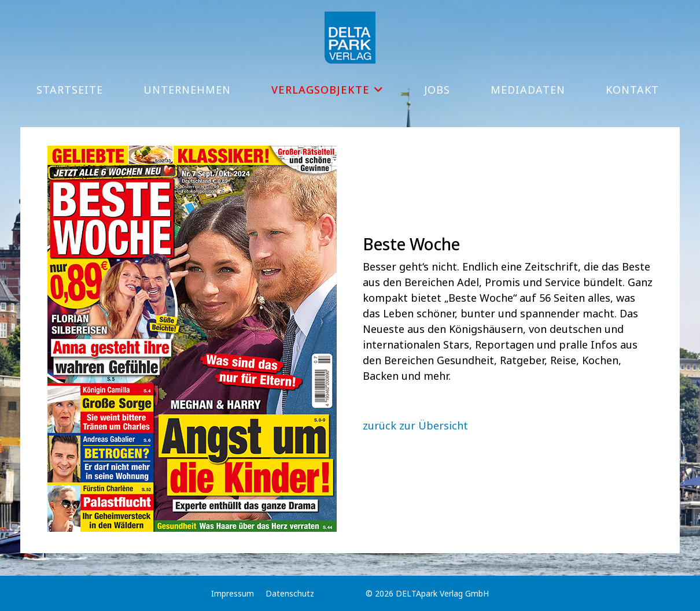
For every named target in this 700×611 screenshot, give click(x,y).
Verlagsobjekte (320, 90)
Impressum (233, 593)
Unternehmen (187, 90)
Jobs (437, 90)
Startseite (70, 90)
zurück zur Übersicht (415, 425)
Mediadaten (528, 90)
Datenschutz (290, 593)
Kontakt (632, 90)
